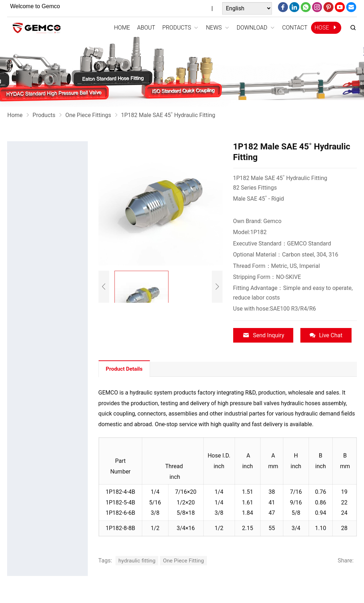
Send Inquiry (263, 335)
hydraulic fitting (138, 559)
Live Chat (326, 335)
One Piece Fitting (186, 559)
